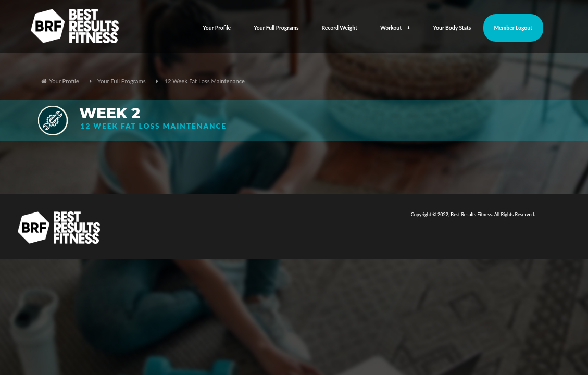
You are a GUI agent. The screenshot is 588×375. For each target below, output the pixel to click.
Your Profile (217, 28)
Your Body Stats (452, 28)
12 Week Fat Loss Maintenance (204, 81)
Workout (395, 28)
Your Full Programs (276, 28)
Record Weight (340, 28)
